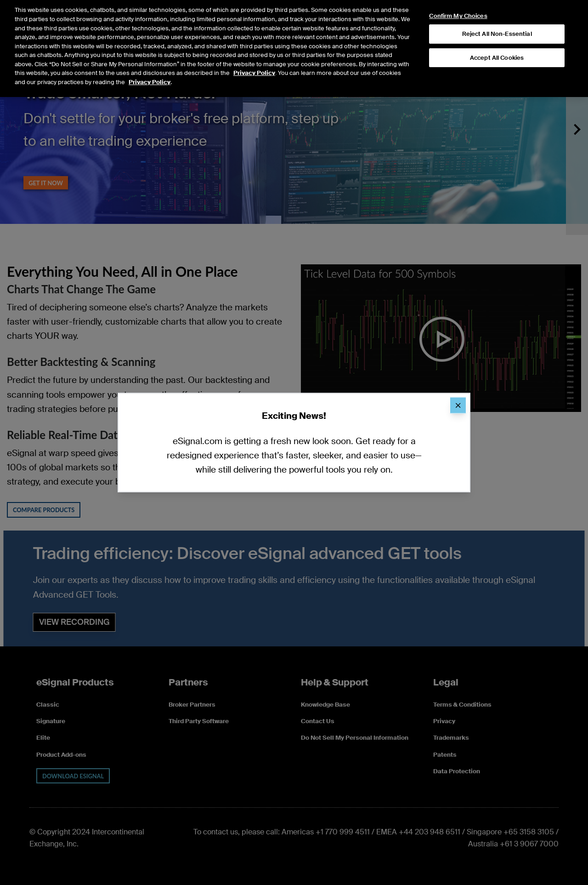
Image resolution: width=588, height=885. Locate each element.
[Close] (458, 405)
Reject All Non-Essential (497, 22)
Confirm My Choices (458, 4)
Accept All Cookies (497, 46)
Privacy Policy (254, 61)
